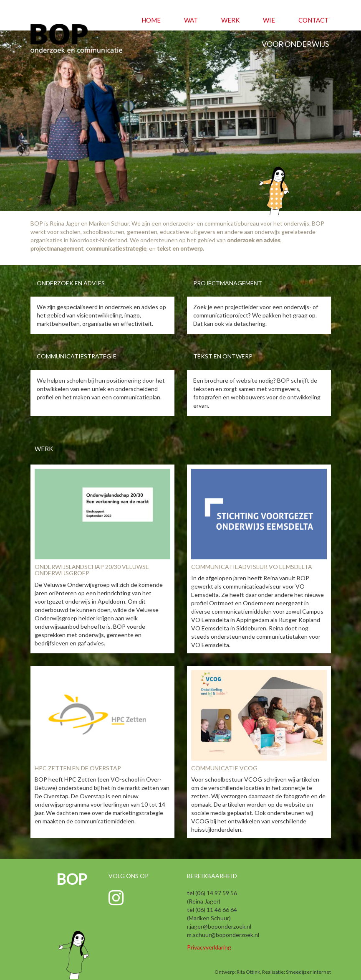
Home (151, 20)
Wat (191, 20)
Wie (269, 20)
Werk (230, 20)
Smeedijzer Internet (308, 972)
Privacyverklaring (209, 947)
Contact (313, 20)
